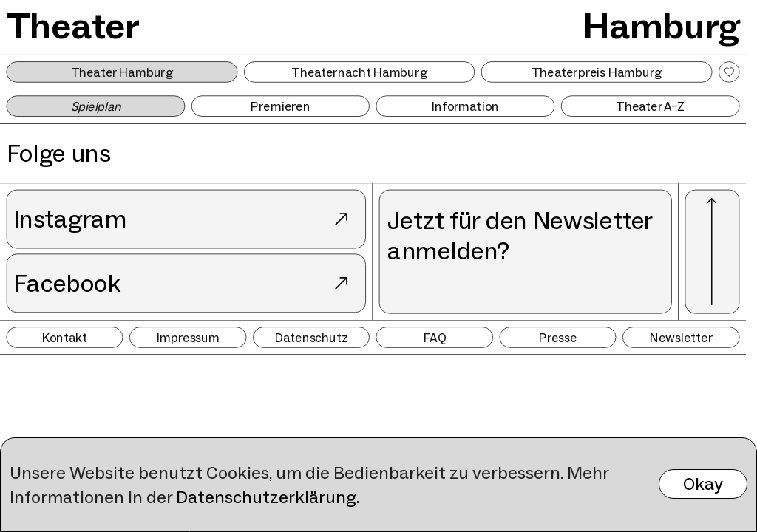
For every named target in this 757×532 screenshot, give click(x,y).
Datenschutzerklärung (266, 497)
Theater (74, 25)
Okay (703, 484)
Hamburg (661, 25)
